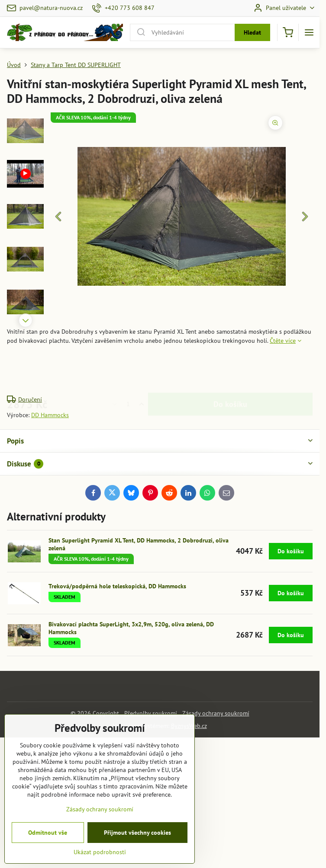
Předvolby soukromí (151, 713)
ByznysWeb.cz (189, 726)
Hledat (252, 32)
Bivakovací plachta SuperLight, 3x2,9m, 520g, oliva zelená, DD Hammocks (131, 628)
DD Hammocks (50, 415)
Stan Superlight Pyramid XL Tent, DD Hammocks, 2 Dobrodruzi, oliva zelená (139, 544)
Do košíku (230, 370)
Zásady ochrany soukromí (216, 713)
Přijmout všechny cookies (137, 854)
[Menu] (309, 32)
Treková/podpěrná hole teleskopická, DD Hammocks (117, 586)
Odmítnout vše (48, 854)
